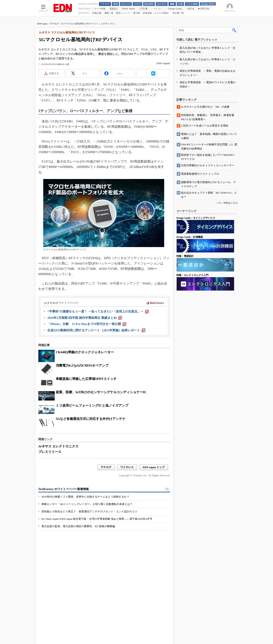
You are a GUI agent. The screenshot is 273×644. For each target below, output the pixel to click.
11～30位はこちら (228, 203)
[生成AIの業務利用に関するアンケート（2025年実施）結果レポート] (96, 330)
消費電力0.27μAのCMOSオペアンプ (82, 365)
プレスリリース (50, 452)
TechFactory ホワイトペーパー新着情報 (64, 489)
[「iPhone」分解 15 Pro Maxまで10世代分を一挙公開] (87, 324)
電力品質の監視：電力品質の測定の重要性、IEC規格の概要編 (78, 526)
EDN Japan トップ (154, 467)
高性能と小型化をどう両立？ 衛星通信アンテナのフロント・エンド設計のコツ (89, 511)
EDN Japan (42, 24)
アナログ (54, 24)
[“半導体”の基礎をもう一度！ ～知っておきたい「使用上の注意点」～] (98, 311)
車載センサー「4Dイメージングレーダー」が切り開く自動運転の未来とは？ (87, 504)
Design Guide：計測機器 (190, 237)
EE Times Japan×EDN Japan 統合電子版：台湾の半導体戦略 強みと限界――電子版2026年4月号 (97, 519)
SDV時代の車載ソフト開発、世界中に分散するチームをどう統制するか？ (85, 497)
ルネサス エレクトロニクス (58, 446)
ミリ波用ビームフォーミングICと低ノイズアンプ (92, 405)
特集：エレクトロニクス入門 (192, 275)
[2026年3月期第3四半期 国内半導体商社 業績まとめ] (85, 318)
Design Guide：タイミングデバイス (196, 218)
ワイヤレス (127, 467)
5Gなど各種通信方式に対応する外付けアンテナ (91, 419)
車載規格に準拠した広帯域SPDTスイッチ (86, 379)
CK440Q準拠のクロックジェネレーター (85, 352)
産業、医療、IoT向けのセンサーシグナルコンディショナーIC (101, 392)
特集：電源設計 (185, 256)
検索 (234, 30)
